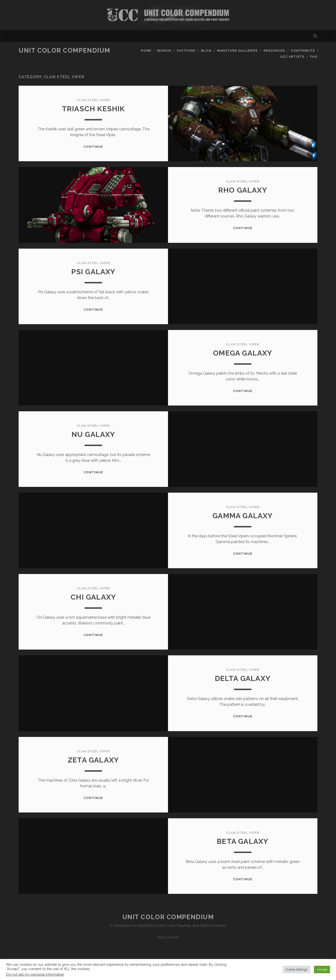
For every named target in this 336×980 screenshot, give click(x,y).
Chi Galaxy (93, 597)
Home (146, 51)
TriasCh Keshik (93, 109)
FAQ (314, 57)
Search (164, 51)
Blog (206, 51)
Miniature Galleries (237, 51)
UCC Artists (292, 57)
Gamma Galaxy (243, 516)
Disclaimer (168, 937)
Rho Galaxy (243, 190)
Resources (274, 51)
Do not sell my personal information (35, 974)
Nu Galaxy (93, 434)
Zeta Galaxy (93, 760)
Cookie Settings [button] (297, 969)
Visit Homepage (168, 15)
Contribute (303, 51)
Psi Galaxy (93, 272)
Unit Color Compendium (64, 50)
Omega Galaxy (243, 353)
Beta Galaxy (243, 841)
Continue (93, 147)
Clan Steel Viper (93, 100)
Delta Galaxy (243, 678)
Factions (186, 51)
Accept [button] (322, 969)
